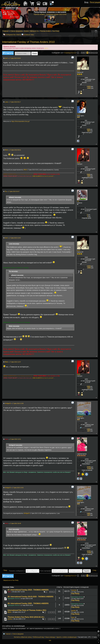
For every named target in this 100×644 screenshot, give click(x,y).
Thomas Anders (45, 31)
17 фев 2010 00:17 (15, 102)
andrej (10, 619)
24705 (89, 467)
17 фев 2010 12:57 (15, 362)
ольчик (74, 590)
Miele (6, 150)
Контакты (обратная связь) (23, 637)
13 (49, 619)
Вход (86, 2)
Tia (6, 191)
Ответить (8, 53)
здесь (46, 48)
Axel (9, 592)
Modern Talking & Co (31, 31)
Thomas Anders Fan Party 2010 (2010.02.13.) (26, 617)
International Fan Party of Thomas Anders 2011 (27, 610)
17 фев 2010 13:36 (18, 403)
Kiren (7, 439)
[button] (87, 5)
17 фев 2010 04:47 (14, 191)
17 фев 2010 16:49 (15, 523)
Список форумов (16, 31)
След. (95, 570)
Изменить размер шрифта (93, 31)
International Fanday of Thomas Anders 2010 (28, 42)
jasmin (74, 611)
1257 (89, 431)
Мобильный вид (96, 31)
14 (51, 619)
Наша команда (50, 637)
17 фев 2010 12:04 (15, 238)
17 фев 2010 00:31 (15, 150)
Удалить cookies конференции (66, 637)
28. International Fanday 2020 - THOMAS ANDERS (28, 603)
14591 (89, 88)
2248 (88, 129)
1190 (88, 429)
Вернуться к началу (96, 96)
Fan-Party (56, 31)
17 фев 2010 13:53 (18, 488)
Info (50, 640)
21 (49, 612)
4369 (89, 176)
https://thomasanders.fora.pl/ (20, 121)
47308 (89, 469)
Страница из (70, 53)
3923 (89, 131)
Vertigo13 (8, 403)
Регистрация (95, 2)
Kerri (6, 58)
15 (54, 619)
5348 (88, 174)
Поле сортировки (54, 571)
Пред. (5, 570)
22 (51, 612)
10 (91, 53)
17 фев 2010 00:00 (15, 58)
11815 (89, 87)
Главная (6, 31)
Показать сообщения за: (24, 571)
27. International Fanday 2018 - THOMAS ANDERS (28, 590)
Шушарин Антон (13, 598)
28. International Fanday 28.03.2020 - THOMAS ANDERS (30, 597)
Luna (6, 102)
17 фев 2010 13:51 (15, 439)
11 (94, 53)
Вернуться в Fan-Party (11, 580)
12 (97, 53)
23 (54, 612)
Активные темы (29, 35)
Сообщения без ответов (13, 35)
